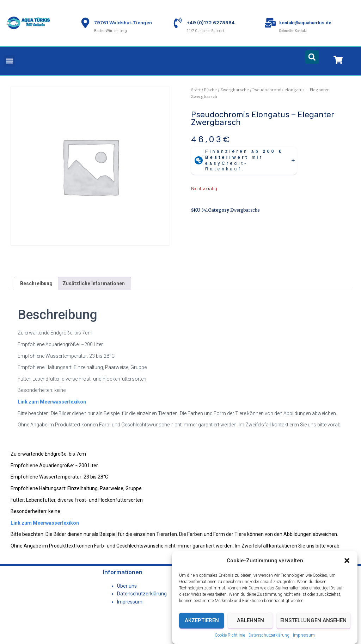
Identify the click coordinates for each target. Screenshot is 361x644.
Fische (210, 90)
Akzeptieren (202, 623)
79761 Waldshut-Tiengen (123, 23)
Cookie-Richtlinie (230, 638)
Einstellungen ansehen (313, 623)
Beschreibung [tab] (36, 283)
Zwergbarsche (235, 90)
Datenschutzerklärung (269, 638)
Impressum (304, 638)
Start (196, 90)
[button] (347, 563)
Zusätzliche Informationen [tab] (94, 283)
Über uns (127, 586)
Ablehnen (250, 623)
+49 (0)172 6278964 (211, 23)
